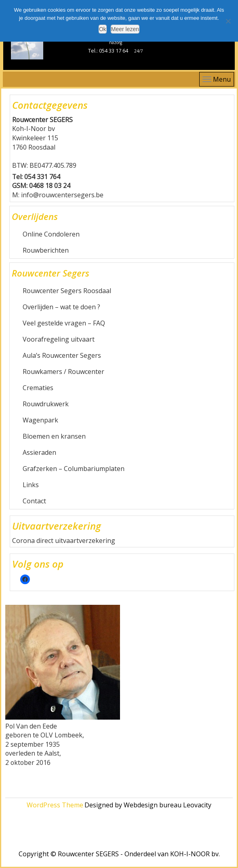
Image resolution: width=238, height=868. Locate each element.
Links (31, 485)
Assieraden (39, 452)
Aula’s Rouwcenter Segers (62, 355)
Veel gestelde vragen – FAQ (64, 323)
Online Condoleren (51, 234)
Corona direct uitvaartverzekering (64, 541)
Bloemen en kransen (54, 436)
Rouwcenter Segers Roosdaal (67, 291)
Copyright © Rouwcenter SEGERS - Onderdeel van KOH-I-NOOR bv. (119, 854)
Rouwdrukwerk (46, 404)
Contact (34, 501)
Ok (103, 29)
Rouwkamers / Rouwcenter (63, 372)
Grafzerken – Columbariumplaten (74, 469)
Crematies (38, 388)
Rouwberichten (46, 250)
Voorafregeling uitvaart (59, 339)
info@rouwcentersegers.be (62, 195)
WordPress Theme (55, 805)
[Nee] (228, 21)
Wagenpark (40, 420)
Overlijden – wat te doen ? (61, 307)
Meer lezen (125, 29)
